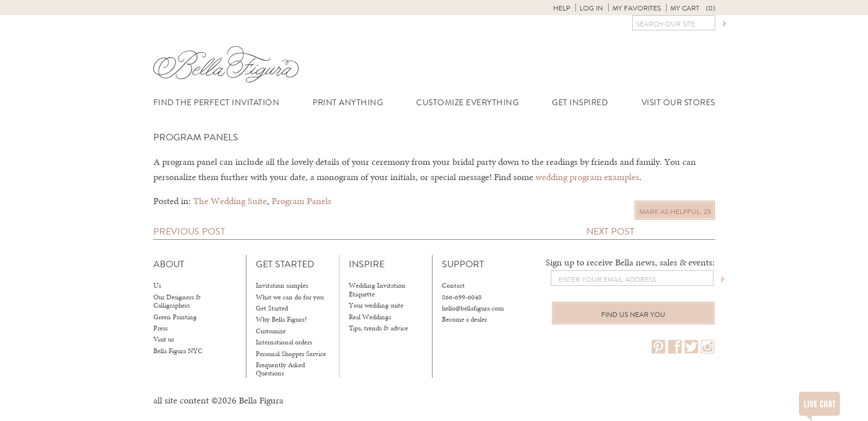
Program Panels (301, 201)
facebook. (675, 347)
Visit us (164, 339)
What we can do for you (290, 297)
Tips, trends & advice (378, 328)
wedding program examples (587, 177)
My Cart (693, 8)
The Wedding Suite (230, 201)
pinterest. (658, 347)
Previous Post (189, 231)
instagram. (708, 347)
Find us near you (633, 315)
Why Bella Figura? (282, 319)
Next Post (610, 231)
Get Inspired (580, 103)
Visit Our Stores (678, 103)
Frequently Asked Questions (280, 369)
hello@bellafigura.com (473, 308)
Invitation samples (282, 285)
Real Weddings (370, 317)
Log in (591, 8)
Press (160, 328)
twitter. (691, 347)
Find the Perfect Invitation (217, 103)
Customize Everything (467, 103)
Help (562, 8)
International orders (284, 342)
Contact (453, 285)
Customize (271, 331)
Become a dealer (464, 319)
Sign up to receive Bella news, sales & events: (630, 262)
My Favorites (637, 8)
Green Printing (175, 317)
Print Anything (348, 103)
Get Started (272, 308)
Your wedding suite (376, 305)
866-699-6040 (462, 297)
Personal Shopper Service (291, 354)
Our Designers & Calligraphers (177, 301)
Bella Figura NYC (178, 351)
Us (157, 285)
